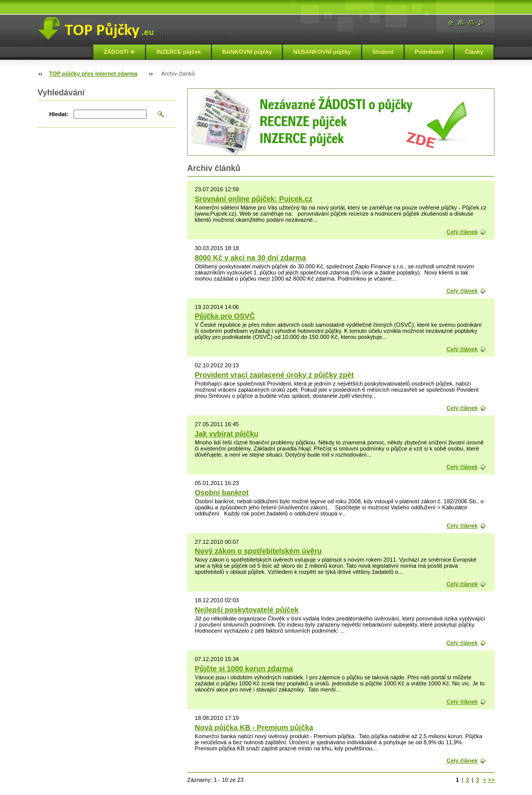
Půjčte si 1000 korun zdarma (244, 669)
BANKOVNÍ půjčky (247, 52)
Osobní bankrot (222, 493)
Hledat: (59, 114)
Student (383, 52)
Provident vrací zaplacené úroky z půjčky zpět (274, 375)
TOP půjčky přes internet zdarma (93, 74)
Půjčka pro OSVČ (225, 316)
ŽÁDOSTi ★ (119, 52)
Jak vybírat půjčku (227, 434)
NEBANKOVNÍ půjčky (322, 52)
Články (474, 52)
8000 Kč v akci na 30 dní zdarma (250, 258)
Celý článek (462, 232)
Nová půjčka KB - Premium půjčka (254, 728)
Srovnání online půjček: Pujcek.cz (254, 199)
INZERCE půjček (179, 52)
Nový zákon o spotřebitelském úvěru (258, 551)
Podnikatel (429, 52)
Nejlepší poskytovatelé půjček (247, 610)
